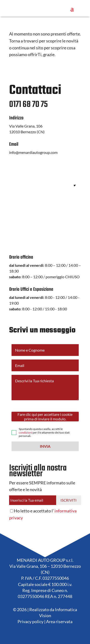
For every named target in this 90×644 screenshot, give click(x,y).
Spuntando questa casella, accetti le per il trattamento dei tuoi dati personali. (44, 432)
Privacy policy (30, 621)
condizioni (25, 432)
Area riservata (59, 621)
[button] (45, 446)
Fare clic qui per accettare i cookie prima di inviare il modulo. (45, 417)
